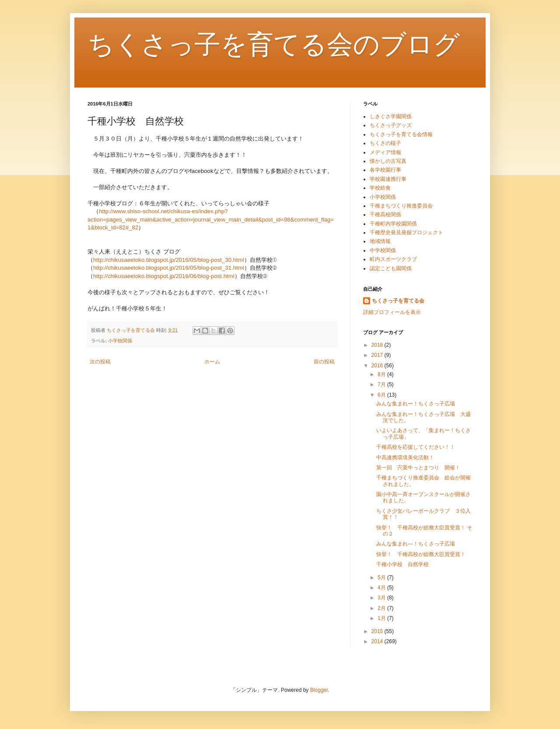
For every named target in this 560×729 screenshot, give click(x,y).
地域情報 (380, 241)
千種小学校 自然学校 (402, 564)
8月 (382, 374)
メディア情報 (385, 152)
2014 (378, 641)
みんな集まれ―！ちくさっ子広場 (416, 544)
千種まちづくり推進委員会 (401, 206)
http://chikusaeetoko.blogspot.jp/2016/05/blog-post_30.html (169, 260)
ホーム (212, 362)
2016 (378, 366)
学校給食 (380, 188)
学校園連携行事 (388, 179)
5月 (382, 578)
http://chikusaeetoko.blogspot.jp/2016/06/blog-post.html (164, 276)
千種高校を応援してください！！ (416, 447)
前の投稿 (324, 362)
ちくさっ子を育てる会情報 (401, 134)
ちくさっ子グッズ (391, 125)
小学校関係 (120, 341)
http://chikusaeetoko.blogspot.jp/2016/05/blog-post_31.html (169, 268)
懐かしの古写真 (388, 161)
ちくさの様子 (385, 143)
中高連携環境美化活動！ (405, 458)
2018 (378, 345)
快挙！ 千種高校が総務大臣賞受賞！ (421, 554)
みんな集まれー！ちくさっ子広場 (418, 404)
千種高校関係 (385, 215)
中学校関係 (383, 250)
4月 (382, 588)
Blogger (319, 690)
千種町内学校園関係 (393, 224)
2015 (378, 631)
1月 (382, 618)
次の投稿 (100, 362)
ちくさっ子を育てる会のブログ (274, 44)
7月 (382, 384)
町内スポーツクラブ (393, 259)
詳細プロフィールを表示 (392, 312)
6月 (382, 395)
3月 (382, 598)
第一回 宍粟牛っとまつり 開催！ (418, 468)
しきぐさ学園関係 (391, 116)
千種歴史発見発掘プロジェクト (406, 232)
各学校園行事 (385, 170)
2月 (382, 608)
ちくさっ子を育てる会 (398, 301)
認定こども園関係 (391, 268)
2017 (378, 355)
